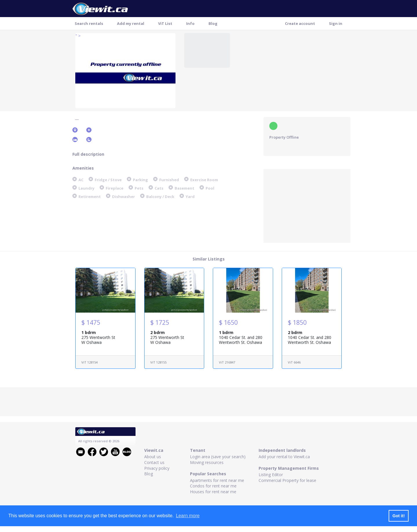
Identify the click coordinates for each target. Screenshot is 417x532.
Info (190, 23)
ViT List (165, 23)
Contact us (154, 462)
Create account (300, 23)
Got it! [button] (398, 516)
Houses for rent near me (213, 492)
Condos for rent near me (213, 486)
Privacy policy (157, 468)
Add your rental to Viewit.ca (284, 457)
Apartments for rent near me (217, 480)
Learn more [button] (188, 516)
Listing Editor (271, 475)
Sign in (336, 23)
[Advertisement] (307, 205)
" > (78, 36)
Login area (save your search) (218, 457)
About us (153, 457)
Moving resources (207, 462)
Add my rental (131, 23)
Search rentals (89, 23)
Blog (213, 23)
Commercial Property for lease (287, 480)
